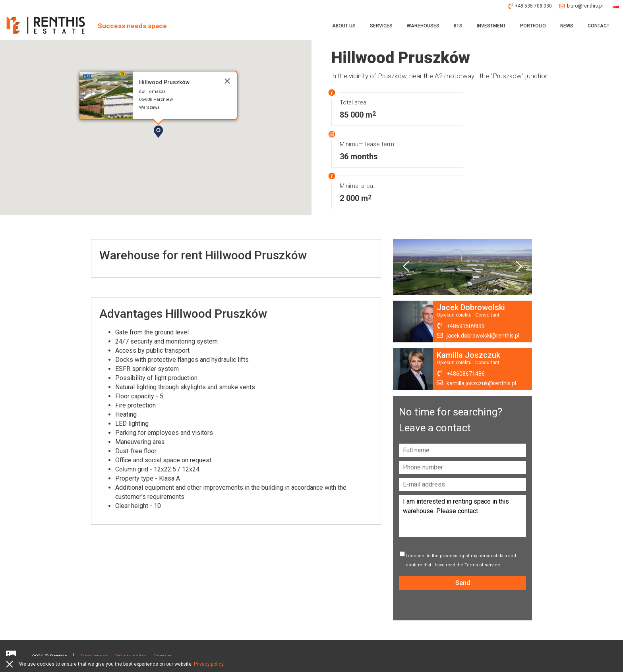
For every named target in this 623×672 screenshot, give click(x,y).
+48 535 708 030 (530, 6)
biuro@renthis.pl (581, 6)
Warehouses (423, 26)
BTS (458, 26)
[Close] (227, 81)
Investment (491, 26)
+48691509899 (466, 326)
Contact (599, 26)
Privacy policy (209, 664)
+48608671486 (466, 374)
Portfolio (533, 26)
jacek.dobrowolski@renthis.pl (483, 336)
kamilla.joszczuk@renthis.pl (481, 383)
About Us (344, 26)
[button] (181, 145)
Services (381, 26)
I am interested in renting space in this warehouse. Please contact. (462, 516)
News (567, 26)
